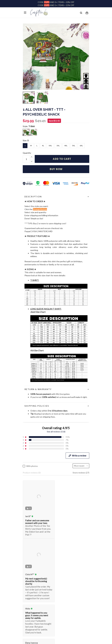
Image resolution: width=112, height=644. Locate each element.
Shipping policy (30, 609)
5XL (74, 146)
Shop (25, 540)
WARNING (28, 618)
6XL (81, 146)
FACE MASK (28, 553)
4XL (66, 146)
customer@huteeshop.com (35, 527)
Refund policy (29, 614)
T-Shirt (32, 126)
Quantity (27, 153)
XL (43, 146)
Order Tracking (30, 544)
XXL (50, 146)
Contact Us (28, 562)
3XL (58, 146)
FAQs (25, 558)
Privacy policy (29, 600)
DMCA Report (49, 631)
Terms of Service (30, 605)
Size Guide (28, 549)
